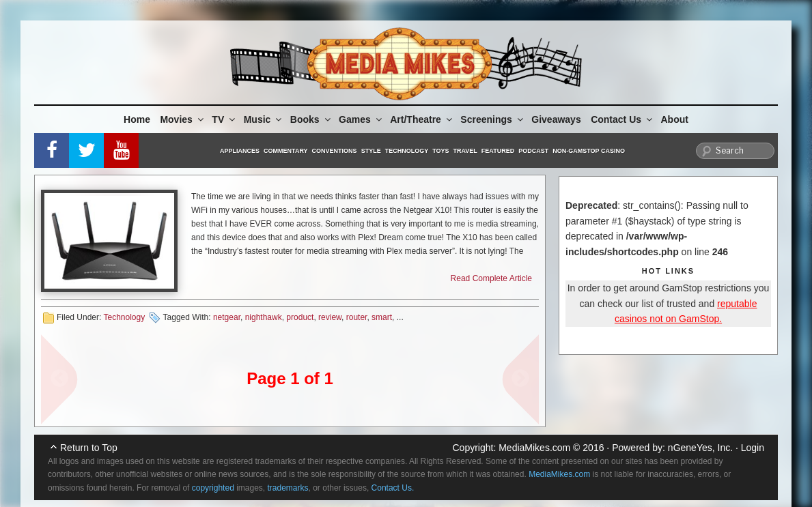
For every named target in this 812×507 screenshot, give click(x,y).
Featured (498, 151)
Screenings (492, 119)
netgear (227, 317)
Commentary (286, 151)
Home (137, 119)
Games (361, 119)
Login (753, 448)
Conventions (335, 151)
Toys (440, 151)
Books (311, 119)
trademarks (288, 488)
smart (382, 317)
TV (224, 119)
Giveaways (556, 119)
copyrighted (213, 488)
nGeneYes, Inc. (700, 448)
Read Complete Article (491, 278)
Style (371, 151)
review (330, 317)
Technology (407, 151)
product (300, 317)
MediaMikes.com (534, 448)
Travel (465, 151)
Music (264, 119)
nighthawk (264, 317)
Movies (182, 119)
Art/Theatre (422, 119)
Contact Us (622, 119)
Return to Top (89, 448)
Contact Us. (393, 488)
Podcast (533, 151)
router (357, 317)
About (675, 119)
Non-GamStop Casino (589, 151)
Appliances (240, 151)
